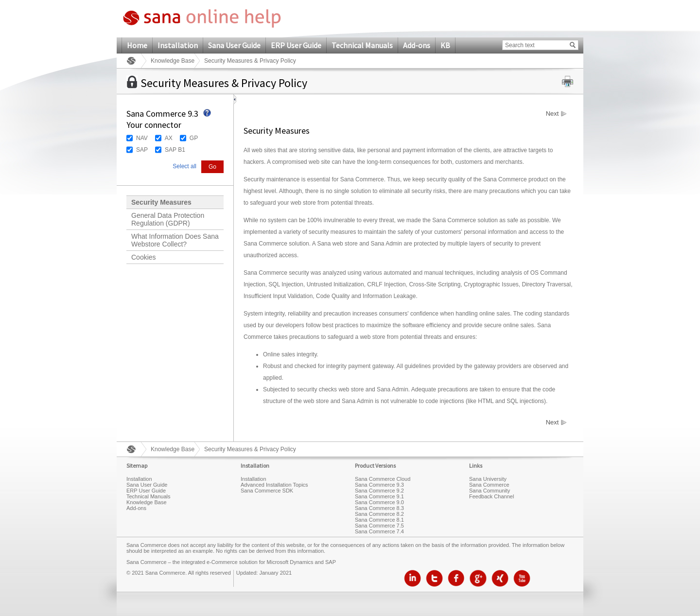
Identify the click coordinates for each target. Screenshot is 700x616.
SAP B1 (175, 150)
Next (552, 114)
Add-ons (417, 45)
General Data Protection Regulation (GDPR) (168, 219)
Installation (178, 45)
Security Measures (161, 202)
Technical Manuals (362, 45)
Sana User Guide (234, 45)
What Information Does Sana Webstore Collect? (175, 240)
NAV (142, 138)
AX (169, 138)
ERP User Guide (296, 45)
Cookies (144, 257)
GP (194, 138)
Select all (184, 166)
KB (445, 45)
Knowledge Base (173, 61)
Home (137, 45)
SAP (142, 150)
